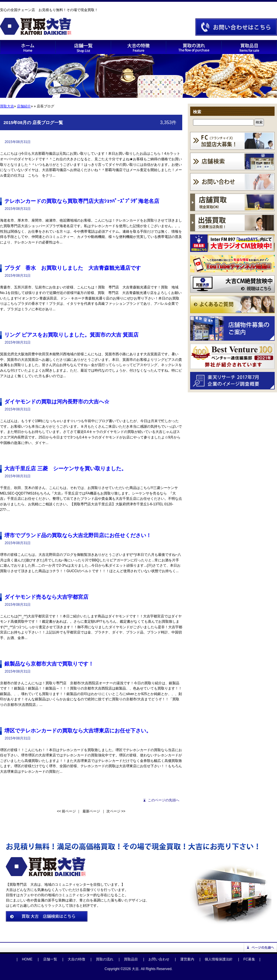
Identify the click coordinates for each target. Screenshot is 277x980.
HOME (27, 959)
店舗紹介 (24, 106)
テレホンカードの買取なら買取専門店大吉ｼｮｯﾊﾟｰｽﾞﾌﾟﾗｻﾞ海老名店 (82, 201)
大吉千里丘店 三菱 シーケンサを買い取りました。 (65, 469)
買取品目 (131, 959)
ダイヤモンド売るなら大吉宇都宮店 (46, 597)
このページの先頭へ (164, 800)
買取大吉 (7, 106)
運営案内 (187, 959)
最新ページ (91, 811)
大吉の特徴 (76, 959)
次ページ (113, 811)
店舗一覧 (50, 959)
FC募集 (249, 959)
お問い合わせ (159, 959)
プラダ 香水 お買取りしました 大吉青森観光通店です (73, 268)
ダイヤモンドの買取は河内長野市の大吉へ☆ (57, 402)
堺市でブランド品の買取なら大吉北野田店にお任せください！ (78, 535)
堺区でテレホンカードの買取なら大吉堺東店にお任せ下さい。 (78, 731)
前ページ (69, 811)
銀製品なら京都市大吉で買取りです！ (49, 664)
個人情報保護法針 (219, 959)
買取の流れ (105, 959)
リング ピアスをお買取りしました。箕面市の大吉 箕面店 (71, 335)
